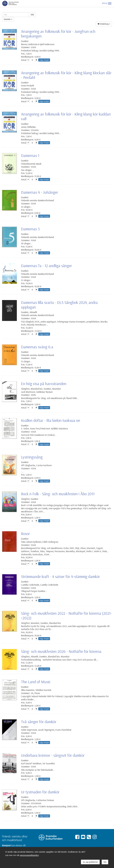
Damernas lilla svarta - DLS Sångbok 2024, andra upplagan (59, 305)
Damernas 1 (30, 155)
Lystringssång (32, 457)
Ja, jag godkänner (90, 862)
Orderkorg (104, 24)
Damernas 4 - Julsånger (39, 192)
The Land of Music (36, 682)
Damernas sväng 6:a (37, 347)
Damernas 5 (30, 229)
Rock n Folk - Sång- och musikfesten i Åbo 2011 (58, 494)
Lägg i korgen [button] (44, 60)
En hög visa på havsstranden (44, 384)
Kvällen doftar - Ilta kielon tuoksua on (51, 420)
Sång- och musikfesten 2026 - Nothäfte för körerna (61, 651)
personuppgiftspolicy (29, 855)
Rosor (25, 534)
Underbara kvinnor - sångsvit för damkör (53, 755)
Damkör (8, 19)
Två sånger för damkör (39, 722)
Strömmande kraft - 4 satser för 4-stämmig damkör (60, 576)
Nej (105, 862)
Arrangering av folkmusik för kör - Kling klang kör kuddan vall (66, 116)
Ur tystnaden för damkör (40, 792)
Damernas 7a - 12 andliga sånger (46, 266)
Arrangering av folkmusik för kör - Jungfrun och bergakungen (58, 34)
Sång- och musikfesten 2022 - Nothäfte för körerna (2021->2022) (66, 616)
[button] (110, 3)
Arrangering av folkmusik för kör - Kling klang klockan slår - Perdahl (66, 75)
